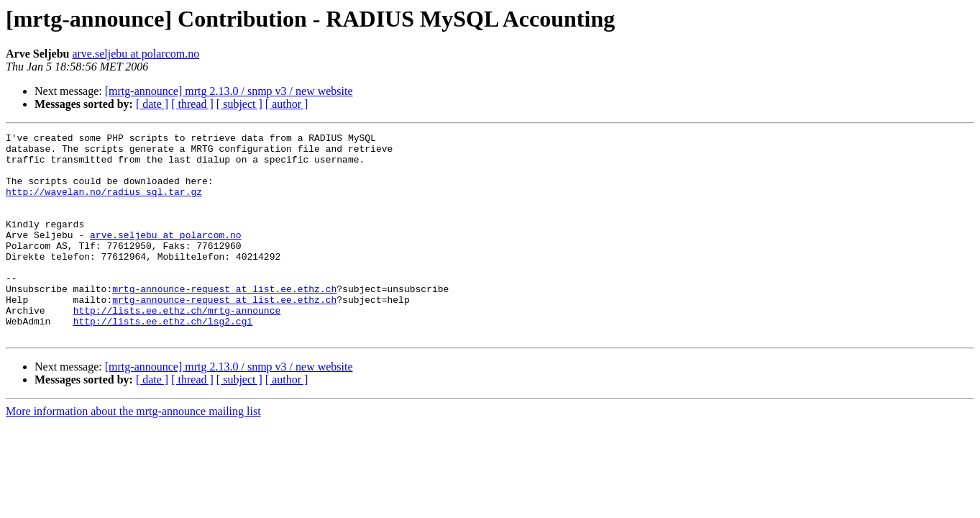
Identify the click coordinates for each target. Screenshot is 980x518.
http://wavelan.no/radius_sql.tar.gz (104, 204)
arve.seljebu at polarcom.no (136, 54)
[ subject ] (239, 104)
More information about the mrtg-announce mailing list (133, 452)
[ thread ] (192, 104)
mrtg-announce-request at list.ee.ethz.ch (224, 321)
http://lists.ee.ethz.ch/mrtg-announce (177, 347)
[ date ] (152, 104)
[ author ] (287, 104)
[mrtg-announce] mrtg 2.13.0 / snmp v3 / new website (229, 91)
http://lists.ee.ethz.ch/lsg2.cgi (163, 360)
